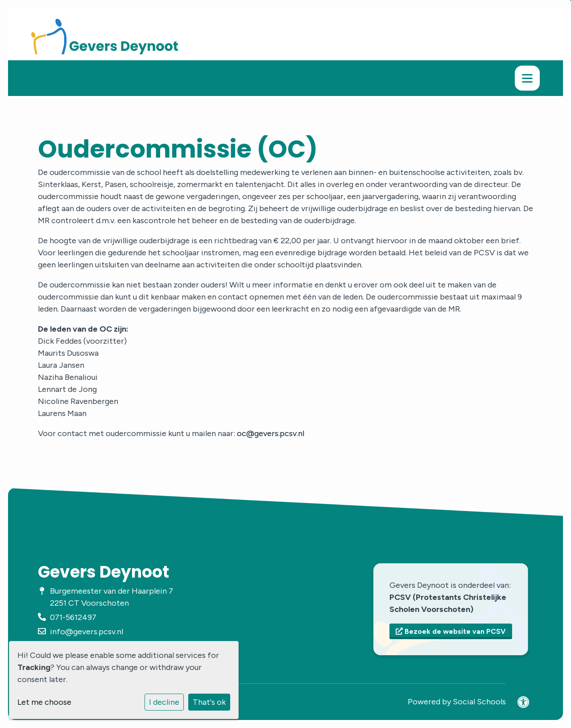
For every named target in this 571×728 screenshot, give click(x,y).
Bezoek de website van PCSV (451, 631)
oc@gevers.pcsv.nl (271, 433)
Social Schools (479, 702)
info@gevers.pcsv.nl (87, 632)
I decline (164, 702)
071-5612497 (73, 617)
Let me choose (44, 702)
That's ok (209, 702)
